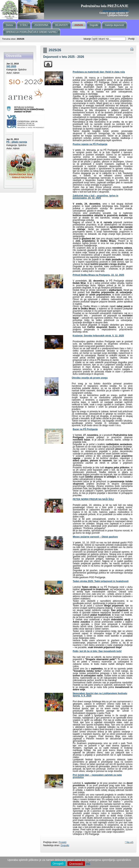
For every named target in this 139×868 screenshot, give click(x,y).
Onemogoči (76, 864)
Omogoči (58, 864)
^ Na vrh (129, 842)
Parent (48, 64)
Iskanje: (88, 39)
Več (88, 864)
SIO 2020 (11, 66)
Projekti (63, 842)
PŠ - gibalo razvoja (17, 142)
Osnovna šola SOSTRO (116, 11)
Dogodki (65, 845)
